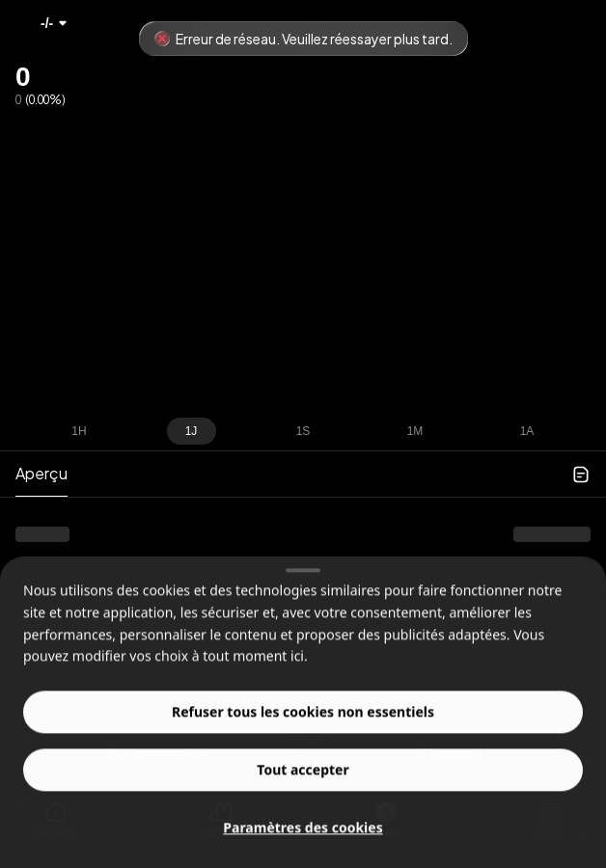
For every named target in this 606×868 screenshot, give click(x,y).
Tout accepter (303, 787)
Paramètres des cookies (303, 844)
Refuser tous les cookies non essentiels (303, 729)
